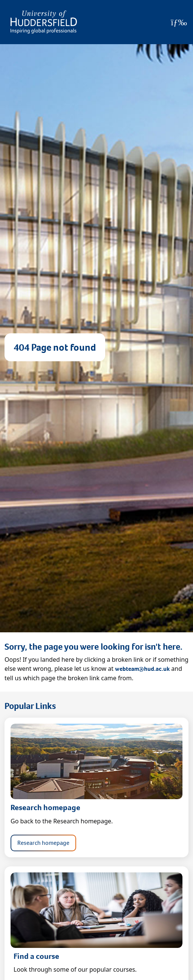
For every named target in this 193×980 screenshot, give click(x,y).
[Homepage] (44, 22)
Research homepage (43, 843)
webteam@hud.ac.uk (142, 669)
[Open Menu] (179, 22)
